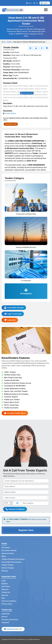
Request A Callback (15, 509)
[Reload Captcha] (17, 503)
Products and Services (10, 620)
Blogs (4, 556)
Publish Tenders (8, 565)
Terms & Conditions (9, 601)
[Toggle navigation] (46, 10)
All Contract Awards (9, 550)
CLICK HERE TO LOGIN (11, 124)
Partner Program (8, 568)
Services (5, 595)
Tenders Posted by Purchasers (13, 559)
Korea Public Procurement (11, 562)
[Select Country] (26, 498)
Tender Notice (10, 113)
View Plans (6, 586)
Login (36, 3)
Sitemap (5, 571)
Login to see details (27, 93)
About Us (5, 589)
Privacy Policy (7, 604)
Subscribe (10, 320)
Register (29, 3)
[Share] (42, 48)
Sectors (4, 617)
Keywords (5, 622)
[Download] (36, 48)
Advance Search (8, 553)
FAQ (3, 598)
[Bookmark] (47, 48)
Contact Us (6, 592)
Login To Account (13, 314)
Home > (4, 42)
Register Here (26, 530)
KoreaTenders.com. (22, 639)
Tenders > (10, 42)
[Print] (30, 48)
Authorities (6, 614)
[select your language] (45, 3)
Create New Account (14, 308)
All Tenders (6, 548)
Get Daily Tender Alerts (15, 413)
